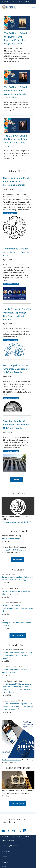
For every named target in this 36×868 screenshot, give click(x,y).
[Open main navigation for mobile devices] (33, 7)
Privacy (4, 857)
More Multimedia (18, 803)
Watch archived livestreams (11, 760)
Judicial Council (10, 340)
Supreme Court (10, 213)
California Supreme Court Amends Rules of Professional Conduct (16, 182)
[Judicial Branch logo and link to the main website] (18, 2)
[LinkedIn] (19, 831)
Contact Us (5, 862)
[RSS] (25, 831)
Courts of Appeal (11, 284)
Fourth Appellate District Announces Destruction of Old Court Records (16, 369)
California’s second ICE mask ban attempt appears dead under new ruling (17, 608)
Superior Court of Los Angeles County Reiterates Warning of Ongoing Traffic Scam (17, 655)
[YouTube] (3, 831)
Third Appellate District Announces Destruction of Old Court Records (16, 425)
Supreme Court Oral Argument (14, 550)
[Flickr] (14, 831)
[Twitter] (8, 831)
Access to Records (8, 840)
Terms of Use (6, 851)
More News (17, 480)
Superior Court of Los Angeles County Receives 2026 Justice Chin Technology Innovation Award (17, 707)
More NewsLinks (18, 635)
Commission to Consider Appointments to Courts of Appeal (17, 252)
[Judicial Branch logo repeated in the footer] (18, 837)
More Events (18, 560)
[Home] (16, 7)
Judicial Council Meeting (11, 538)
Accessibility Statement (9, 846)
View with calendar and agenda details (16, 522)
